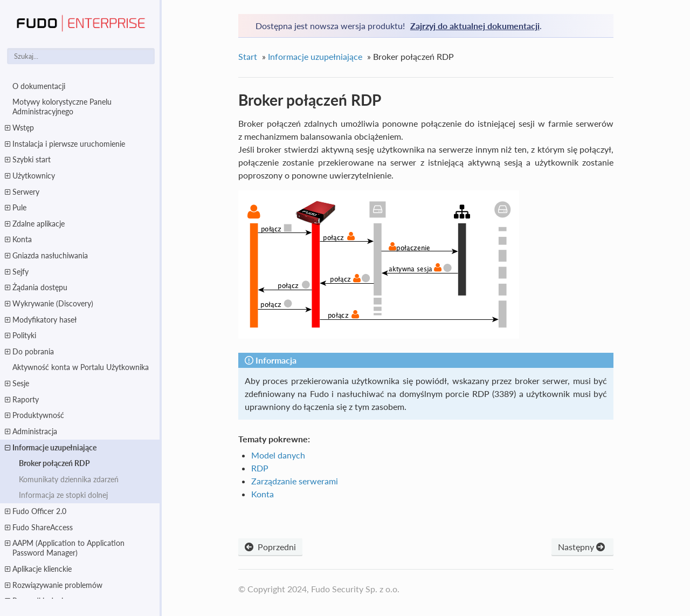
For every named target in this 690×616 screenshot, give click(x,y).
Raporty (22, 400)
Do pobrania (29, 352)
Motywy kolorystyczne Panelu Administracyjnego (62, 107)
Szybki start (28, 160)
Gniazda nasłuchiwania (46, 256)
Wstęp (19, 128)
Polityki (20, 336)
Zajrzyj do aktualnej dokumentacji (475, 26)
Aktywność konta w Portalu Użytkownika (81, 367)
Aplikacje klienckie (38, 569)
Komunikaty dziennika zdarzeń (69, 479)
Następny (582, 547)
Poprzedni (270, 547)
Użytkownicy (30, 176)
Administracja (31, 432)
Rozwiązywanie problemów (54, 585)
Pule (16, 208)
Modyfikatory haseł (41, 320)
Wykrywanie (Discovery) (49, 304)
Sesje (17, 384)
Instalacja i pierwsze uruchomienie (65, 144)
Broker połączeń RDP (54, 463)
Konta (18, 239)
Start (248, 56)
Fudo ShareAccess (39, 528)
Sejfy (17, 272)
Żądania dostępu (36, 288)
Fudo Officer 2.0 (36, 511)
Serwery (22, 192)
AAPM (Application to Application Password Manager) (65, 548)
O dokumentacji (39, 86)
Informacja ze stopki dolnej (63, 495)
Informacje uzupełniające (51, 448)
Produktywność (34, 415)
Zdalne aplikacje (35, 224)
